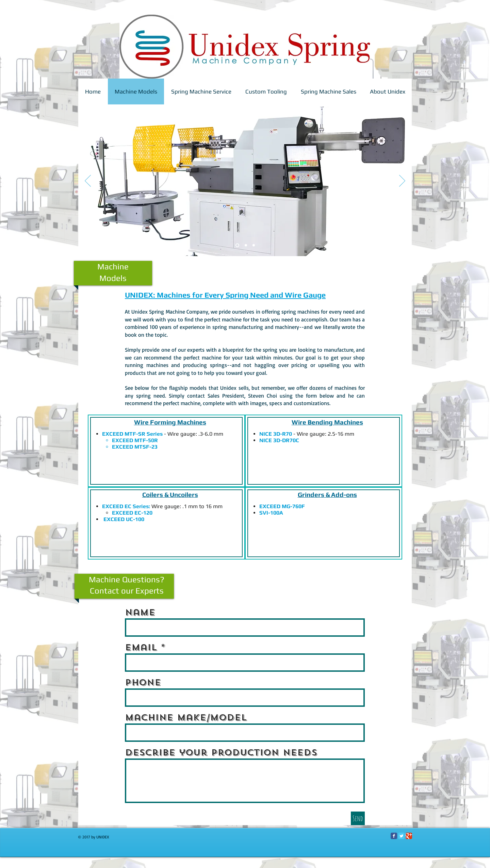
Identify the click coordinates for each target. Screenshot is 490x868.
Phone (143, 682)
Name (140, 612)
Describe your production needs (221, 753)
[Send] (358, 818)
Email (141, 647)
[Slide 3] (246, 245)
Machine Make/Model (186, 717)
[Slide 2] (237, 245)
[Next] (402, 181)
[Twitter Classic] (401, 836)
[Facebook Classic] (394, 836)
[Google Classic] (409, 836)
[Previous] (88, 181)
